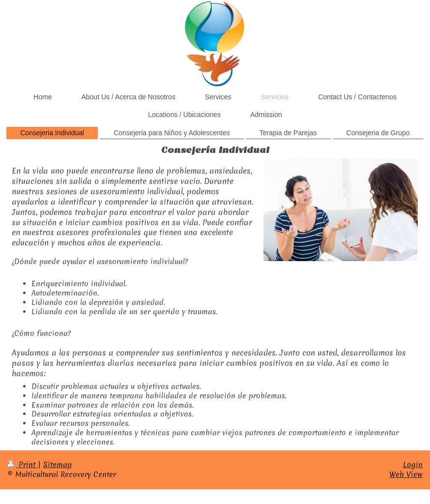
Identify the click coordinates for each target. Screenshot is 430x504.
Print (23, 465)
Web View (406, 474)
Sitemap (57, 465)
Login (413, 465)
